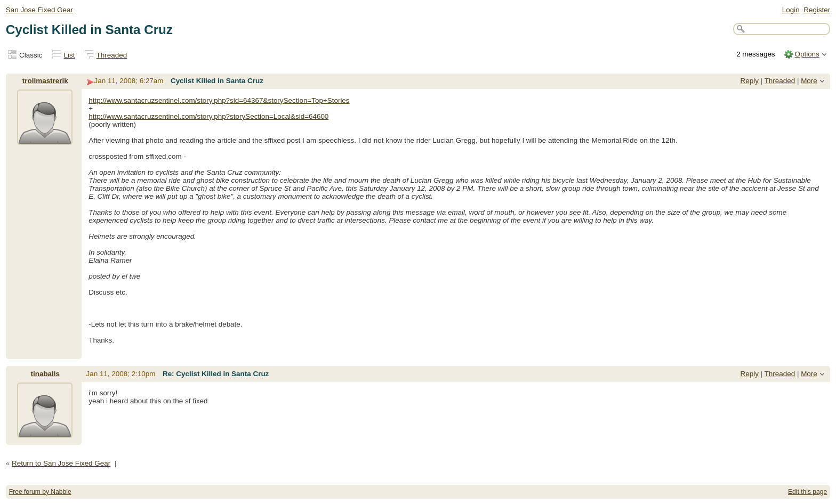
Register (817, 10)
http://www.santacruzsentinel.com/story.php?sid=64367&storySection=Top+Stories (219, 100)
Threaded (112, 55)
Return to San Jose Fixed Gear (61, 463)
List (70, 55)
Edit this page (807, 492)
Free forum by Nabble (40, 492)
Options (807, 54)
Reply (750, 81)
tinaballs (46, 374)
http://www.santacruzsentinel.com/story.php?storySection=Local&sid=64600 (208, 116)
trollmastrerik (45, 81)
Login (791, 10)
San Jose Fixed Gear (39, 10)
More (809, 81)
